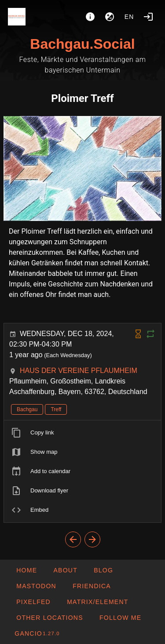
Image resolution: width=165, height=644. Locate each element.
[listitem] (82, 433)
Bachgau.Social (82, 44)
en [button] (129, 17)
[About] (90, 17)
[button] (49, 618)
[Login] (148, 17)
